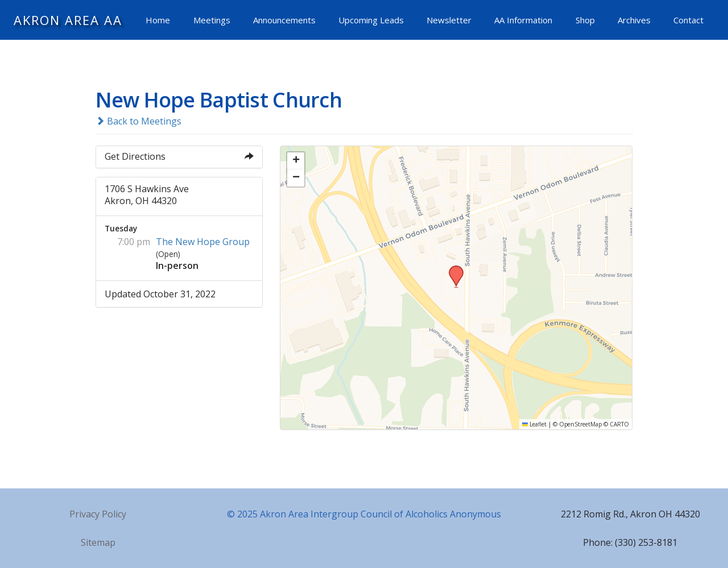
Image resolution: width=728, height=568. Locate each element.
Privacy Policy (98, 514)
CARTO (619, 424)
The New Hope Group (203, 242)
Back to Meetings (138, 121)
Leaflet (534, 424)
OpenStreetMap (580, 424)
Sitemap (98, 542)
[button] (452, 269)
